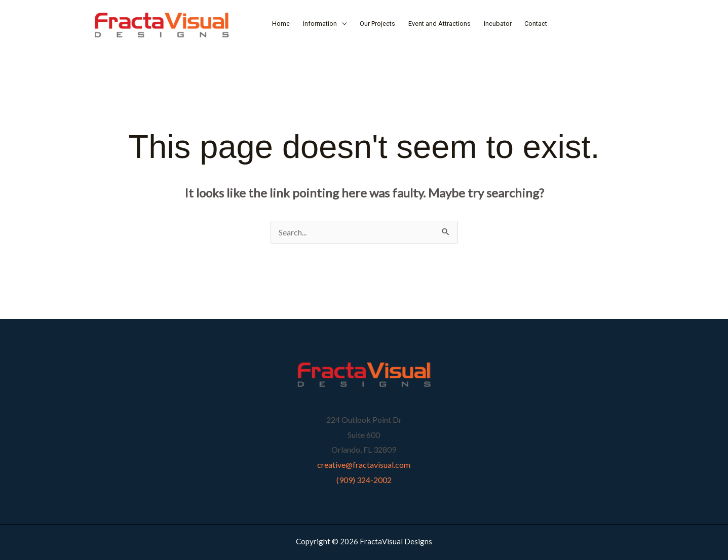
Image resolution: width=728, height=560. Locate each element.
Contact (536, 24)
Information (320, 24)
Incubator (498, 24)
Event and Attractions (439, 24)
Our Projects (377, 24)
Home (281, 24)
